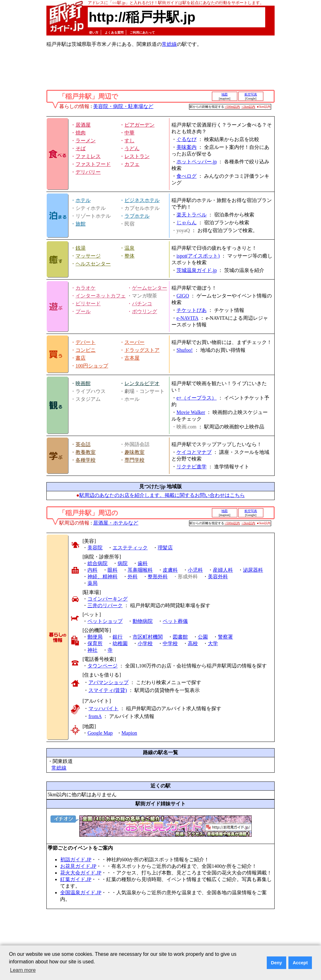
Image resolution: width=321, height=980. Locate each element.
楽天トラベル (192, 215)
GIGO (183, 296)
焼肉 (81, 133)
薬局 (92, 583)
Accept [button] (300, 963)
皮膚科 (170, 570)
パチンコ (142, 304)
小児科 (195, 570)
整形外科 (158, 577)
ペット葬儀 (175, 621)
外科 (133, 577)
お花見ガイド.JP (78, 866)
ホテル (83, 200)
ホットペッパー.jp (197, 162)
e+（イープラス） (197, 398)
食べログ (187, 176)
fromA (95, 716)
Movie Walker (191, 412)
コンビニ (86, 350)
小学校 (145, 643)
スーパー (134, 342)
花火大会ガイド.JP (81, 873)
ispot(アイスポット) (198, 256)
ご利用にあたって (142, 33)
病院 (123, 563)
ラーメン (86, 141)
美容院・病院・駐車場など (123, 106)
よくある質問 (114, 33)
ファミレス (88, 156)
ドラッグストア (142, 350)
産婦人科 (223, 570)
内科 (92, 570)
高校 (193, 643)
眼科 (113, 570)
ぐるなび (187, 139)
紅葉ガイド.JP (76, 879)
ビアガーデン (139, 125)
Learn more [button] (23, 970)
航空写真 (251, 94)
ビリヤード (88, 304)
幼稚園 (120, 643)
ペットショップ (105, 621)
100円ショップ (92, 366)
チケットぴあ (192, 310)
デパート (86, 342)
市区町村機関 (148, 637)
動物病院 (143, 621)
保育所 (95, 643)
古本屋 (132, 358)
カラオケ (86, 288)
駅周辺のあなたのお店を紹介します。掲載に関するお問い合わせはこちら (162, 495)
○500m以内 (232, 107)
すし (129, 141)
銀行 (118, 637)
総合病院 (97, 563)
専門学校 (134, 460)
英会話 (83, 444)
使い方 (94, 33)
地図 (224, 94)
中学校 (170, 643)
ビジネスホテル (142, 200)
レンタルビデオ (142, 383)
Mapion (129, 733)
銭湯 (81, 248)
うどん (132, 148)
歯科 (143, 563)
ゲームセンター (150, 288)
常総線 (169, 44)
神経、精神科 (103, 577)
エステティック (130, 548)
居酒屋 (83, 125)
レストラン (137, 156)
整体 (129, 256)
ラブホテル (137, 216)
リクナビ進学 (192, 467)
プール (83, 311)
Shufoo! (185, 350)
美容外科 (218, 577)
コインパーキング (108, 599)
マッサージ (88, 256)
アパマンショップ (108, 682)
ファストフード (93, 164)
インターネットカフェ (101, 296)
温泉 (129, 248)
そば (81, 148)
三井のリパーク (105, 605)
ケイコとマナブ (194, 452)
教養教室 (86, 452)
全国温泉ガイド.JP (81, 893)
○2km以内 (248, 107)
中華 (129, 133)
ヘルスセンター (93, 264)
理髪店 (165, 548)
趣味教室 (134, 452)
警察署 (225, 637)
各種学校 (86, 460)
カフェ (132, 164)
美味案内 (187, 147)
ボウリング (145, 311)
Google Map (100, 733)
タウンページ (103, 666)
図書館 (180, 637)
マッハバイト (103, 708)
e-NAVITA (187, 318)
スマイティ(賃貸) (108, 690)
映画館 (83, 383)
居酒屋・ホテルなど (116, 523)
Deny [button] (276, 963)
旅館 (81, 224)
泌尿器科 (253, 570)
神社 (92, 650)
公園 (203, 637)
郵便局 (95, 637)
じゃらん (187, 223)
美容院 (95, 548)
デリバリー (88, 172)
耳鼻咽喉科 (140, 570)
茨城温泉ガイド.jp (197, 270)
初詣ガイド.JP (76, 860)
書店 (81, 358)
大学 (213, 643)
